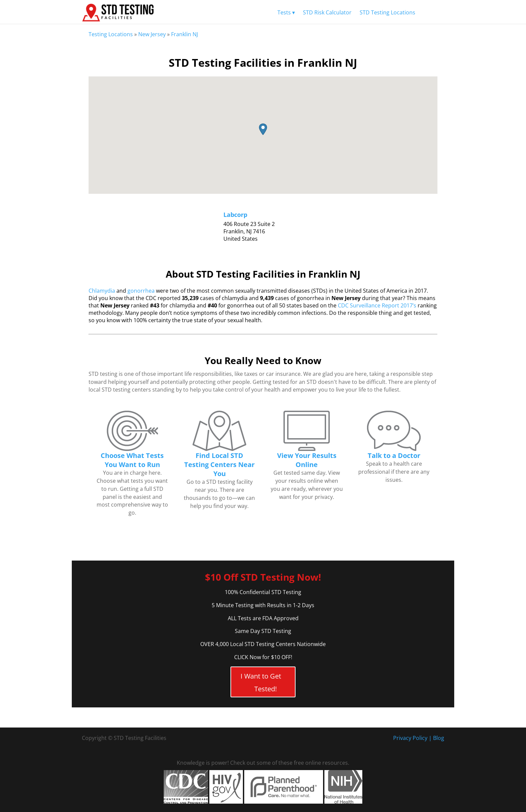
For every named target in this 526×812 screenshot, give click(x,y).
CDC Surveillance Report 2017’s (377, 305)
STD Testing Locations (387, 12)
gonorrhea (141, 291)
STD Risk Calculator (327, 12)
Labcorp (235, 215)
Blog (439, 738)
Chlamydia (102, 291)
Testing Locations (111, 34)
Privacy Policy (410, 738)
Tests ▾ (286, 12)
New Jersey (152, 34)
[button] (263, 129)
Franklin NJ (185, 34)
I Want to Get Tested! (261, 682)
